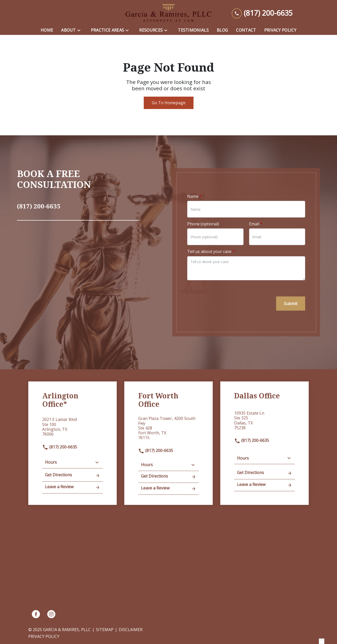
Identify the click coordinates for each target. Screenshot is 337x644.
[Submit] (291, 304)
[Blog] (222, 30)
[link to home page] (169, 13)
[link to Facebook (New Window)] (36, 614)
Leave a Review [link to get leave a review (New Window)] (73, 487)
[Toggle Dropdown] (80, 30)
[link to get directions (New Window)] (73, 429)
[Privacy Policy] (280, 30)
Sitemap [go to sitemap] (105, 630)
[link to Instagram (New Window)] (51, 614)
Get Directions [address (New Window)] (73, 475)
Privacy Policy (44, 636)
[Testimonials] (193, 30)
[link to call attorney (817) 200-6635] (262, 13)
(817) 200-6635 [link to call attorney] (60, 447)
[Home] (47, 30)
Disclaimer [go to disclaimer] (131, 630)
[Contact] (246, 30)
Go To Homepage (169, 103)
